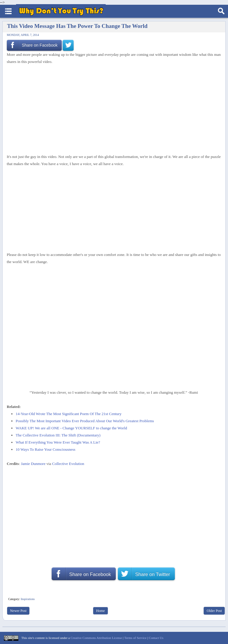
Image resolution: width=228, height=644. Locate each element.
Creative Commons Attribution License (96, 638)
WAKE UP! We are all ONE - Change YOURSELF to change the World (71, 428)
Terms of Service (135, 638)
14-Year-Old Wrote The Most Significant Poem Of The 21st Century (69, 414)
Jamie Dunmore (33, 464)
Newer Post (18, 611)
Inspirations (28, 599)
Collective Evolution (68, 464)
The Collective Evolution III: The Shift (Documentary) (58, 435)
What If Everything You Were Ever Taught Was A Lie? (58, 442)
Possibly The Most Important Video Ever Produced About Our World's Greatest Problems (85, 421)
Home (100, 611)
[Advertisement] (112, 109)
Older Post (214, 611)
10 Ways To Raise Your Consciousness (46, 449)
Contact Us (156, 638)
